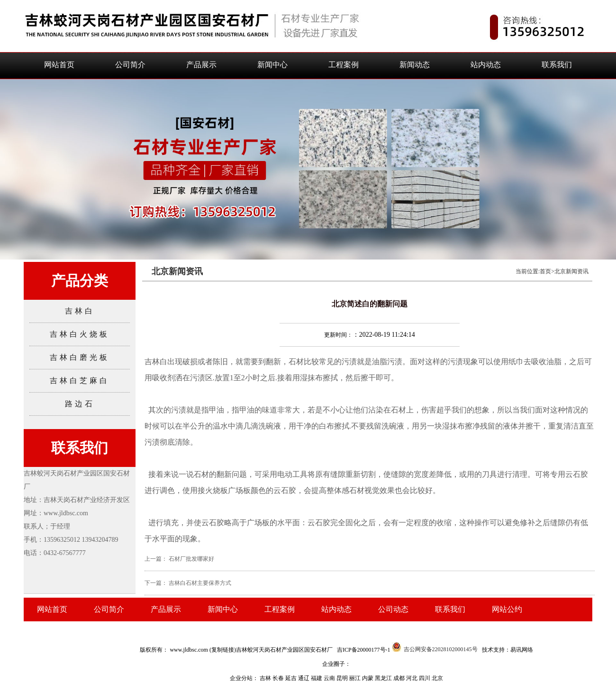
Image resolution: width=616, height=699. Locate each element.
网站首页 (59, 65)
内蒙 (368, 678)
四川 (425, 678)
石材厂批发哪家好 (191, 559)
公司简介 (130, 65)
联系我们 (557, 65)
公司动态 (393, 609)
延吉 (292, 678)
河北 (412, 678)
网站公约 (507, 609)
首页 (545, 271)
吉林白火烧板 (80, 334)
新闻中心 (272, 65)
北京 (437, 678)
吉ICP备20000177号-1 (364, 650)
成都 (400, 678)
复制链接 (223, 650)
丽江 (356, 678)
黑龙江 (384, 678)
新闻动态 (415, 65)
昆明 (343, 678)
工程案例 (344, 65)
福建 (317, 678)
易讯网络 (522, 650)
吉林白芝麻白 (80, 381)
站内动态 (486, 65)
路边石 (80, 404)
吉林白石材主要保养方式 (200, 583)
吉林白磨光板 (80, 357)
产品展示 (201, 65)
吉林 (266, 678)
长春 (279, 678)
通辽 (304, 678)
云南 (330, 678)
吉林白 (80, 311)
